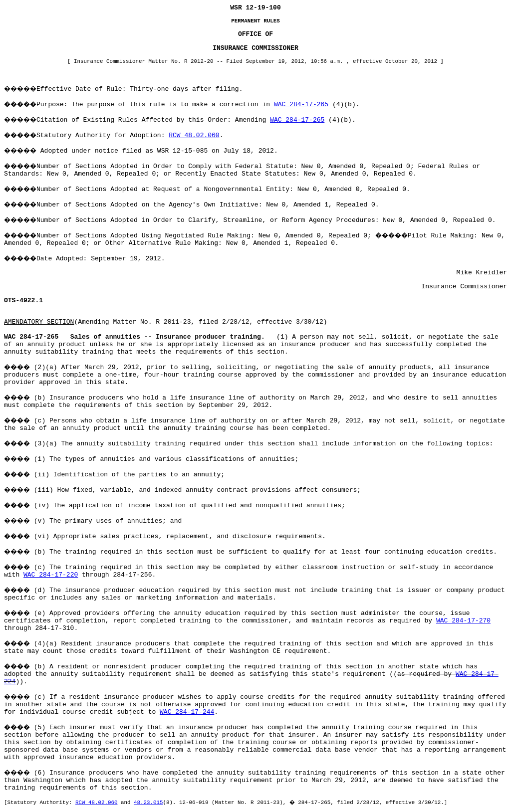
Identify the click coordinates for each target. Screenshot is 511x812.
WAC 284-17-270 (463, 621)
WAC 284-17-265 (301, 104)
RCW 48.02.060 (194, 135)
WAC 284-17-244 (187, 712)
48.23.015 (148, 803)
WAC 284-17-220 (51, 575)
